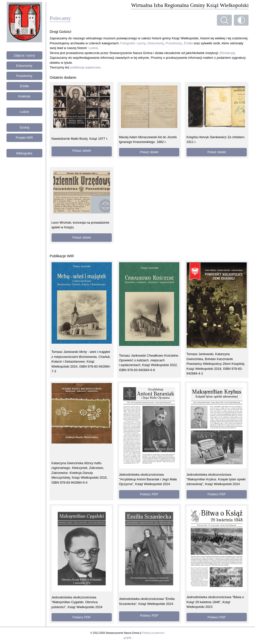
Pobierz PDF (149, 494)
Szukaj (24, 127)
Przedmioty (24, 76)
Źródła (24, 86)
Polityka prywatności (153, 633)
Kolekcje (24, 96)
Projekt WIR (24, 138)
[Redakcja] (227, 53)
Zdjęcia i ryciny (24, 55)
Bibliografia (24, 153)
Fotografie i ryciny (133, 43)
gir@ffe (127, 638)
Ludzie (24, 112)
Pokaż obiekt (82, 151)
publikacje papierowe (85, 67)
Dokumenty (24, 66)
